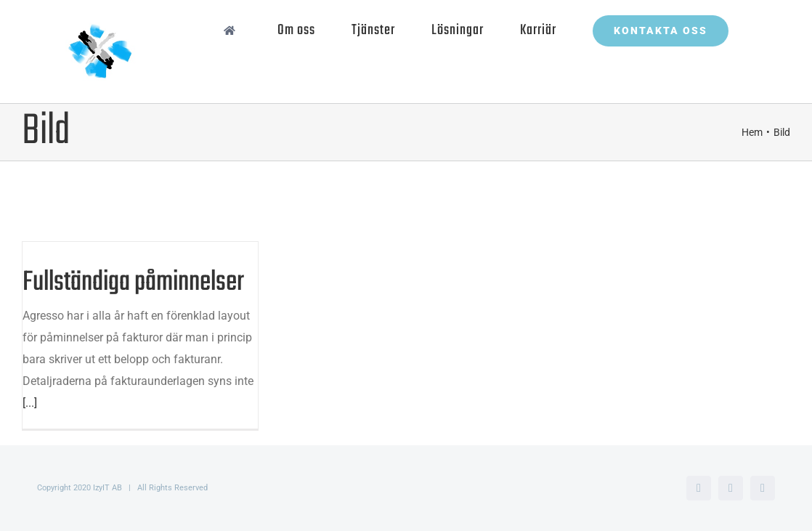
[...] (30, 403)
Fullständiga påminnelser (133, 283)
